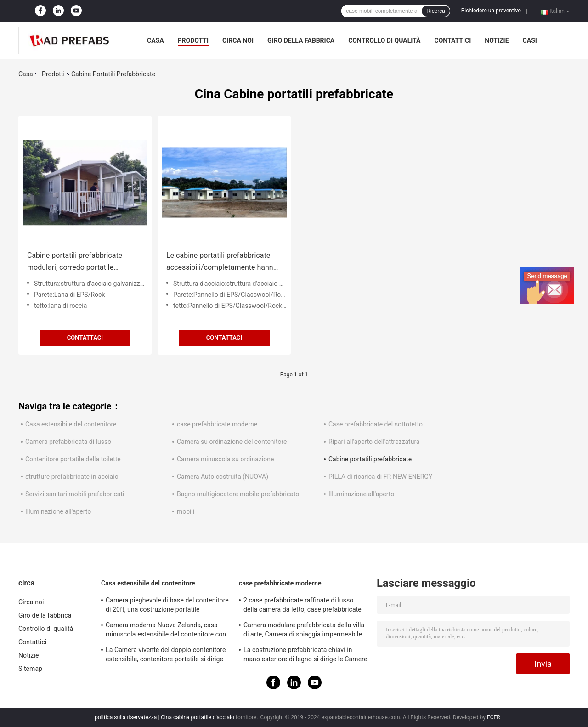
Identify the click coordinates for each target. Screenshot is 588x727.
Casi (530, 40)
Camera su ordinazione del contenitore (232, 442)
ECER (494, 717)
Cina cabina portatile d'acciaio (198, 717)
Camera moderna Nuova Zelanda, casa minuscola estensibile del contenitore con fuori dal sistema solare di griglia (166, 631)
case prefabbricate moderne (217, 424)
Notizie (497, 40)
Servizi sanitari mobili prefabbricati (75, 494)
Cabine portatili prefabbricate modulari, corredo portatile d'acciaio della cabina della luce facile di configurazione (78, 262)
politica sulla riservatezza (126, 717)
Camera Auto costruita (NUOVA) (223, 477)
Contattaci (85, 338)
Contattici (452, 40)
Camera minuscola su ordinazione (225, 459)
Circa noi (238, 40)
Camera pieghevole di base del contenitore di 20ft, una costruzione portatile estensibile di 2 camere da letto (167, 606)
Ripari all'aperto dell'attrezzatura (374, 442)
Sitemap (30, 669)
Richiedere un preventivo (491, 11)
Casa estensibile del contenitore (71, 424)
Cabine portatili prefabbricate (370, 459)
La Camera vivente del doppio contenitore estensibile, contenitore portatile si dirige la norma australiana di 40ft (166, 656)
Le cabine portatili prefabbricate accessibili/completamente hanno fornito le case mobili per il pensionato (222, 262)
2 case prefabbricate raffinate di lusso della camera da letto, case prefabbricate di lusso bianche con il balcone (302, 606)
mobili (186, 511)
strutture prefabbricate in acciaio (72, 477)
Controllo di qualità (384, 40)
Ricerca (436, 11)
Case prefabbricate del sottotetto (376, 424)
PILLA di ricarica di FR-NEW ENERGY (380, 477)
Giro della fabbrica (301, 40)
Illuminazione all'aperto (361, 494)
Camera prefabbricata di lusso (68, 442)
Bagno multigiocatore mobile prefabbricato (238, 494)
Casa (155, 40)
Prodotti (193, 40)
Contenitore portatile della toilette (73, 459)
